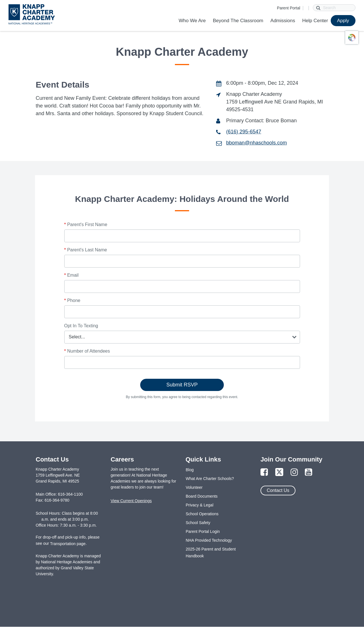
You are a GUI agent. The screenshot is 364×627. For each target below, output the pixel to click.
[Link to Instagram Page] (294, 472)
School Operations (202, 514)
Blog (190, 470)
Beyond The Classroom (238, 21)
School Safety (198, 523)
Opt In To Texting (81, 326)
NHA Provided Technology (209, 540)
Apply (343, 21)
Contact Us (278, 490)
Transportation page (68, 544)
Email (72, 275)
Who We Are (192, 21)
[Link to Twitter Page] (279, 472)
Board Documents (202, 496)
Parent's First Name (86, 224)
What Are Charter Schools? (210, 479)
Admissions (283, 21)
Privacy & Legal (199, 505)
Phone (72, 300)
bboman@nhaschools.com (256, 143)
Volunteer (194, 487)
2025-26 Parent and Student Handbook (211, 552)
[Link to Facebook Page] (264, 472)
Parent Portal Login (203, 531)
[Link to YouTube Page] (309, 472)
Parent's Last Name (86, 250)
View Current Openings (131, 501)
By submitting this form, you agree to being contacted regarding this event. (182, 397)
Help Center (315, 21)
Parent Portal (289, 8)
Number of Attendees (87, 351)
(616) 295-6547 (244, 132)
